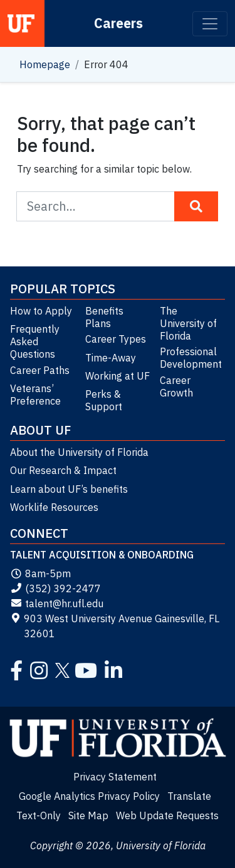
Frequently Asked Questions (35, 341)
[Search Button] (196, 206)
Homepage (45, 64)
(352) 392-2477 (55, 588)
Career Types (116, 339)
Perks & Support (104, 400)
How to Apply (41, 311)
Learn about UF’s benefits (69, 489)
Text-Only (39, 815)
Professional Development (191, 358)
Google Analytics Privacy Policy (89, 796)
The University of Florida (188, 323)
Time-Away (111, 358)
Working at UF (118, 376)
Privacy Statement (115, 777)
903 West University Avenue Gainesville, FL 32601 (115, 626)
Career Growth (176, 386)
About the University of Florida (79, 452)
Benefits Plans (104, 317)
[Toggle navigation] (210, 24)
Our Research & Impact (63, 470)
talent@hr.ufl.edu (57, 603)
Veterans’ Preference (35, 395)
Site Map (88, 815)
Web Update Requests (167, 815)
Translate (189, 796)
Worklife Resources (54, 507)
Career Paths (40, 370)
